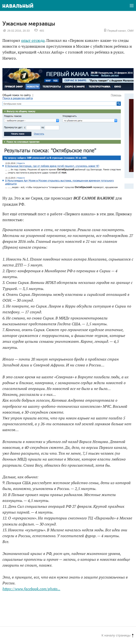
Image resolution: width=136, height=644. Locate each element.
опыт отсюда (33, 41)
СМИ (130, 31)
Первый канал (117, 31)
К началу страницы (118, 635)
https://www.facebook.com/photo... (31, 589)
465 (42, 31)
